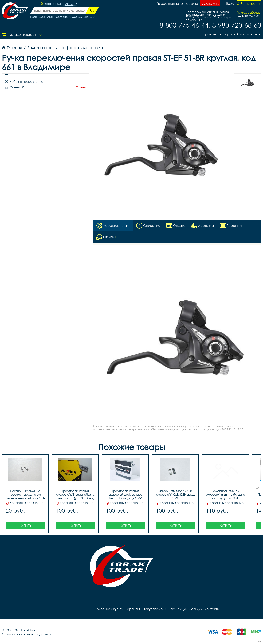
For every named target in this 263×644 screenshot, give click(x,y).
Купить (25, 525)
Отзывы (81, 87)
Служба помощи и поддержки (27, 634)
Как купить (227, 34)
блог (241, 34)
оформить (210, 3)
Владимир (70, 4)
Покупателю (152, 609)
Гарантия (209, 34)
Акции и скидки (190, 609)
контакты (254, 34)
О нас (170, 609)
